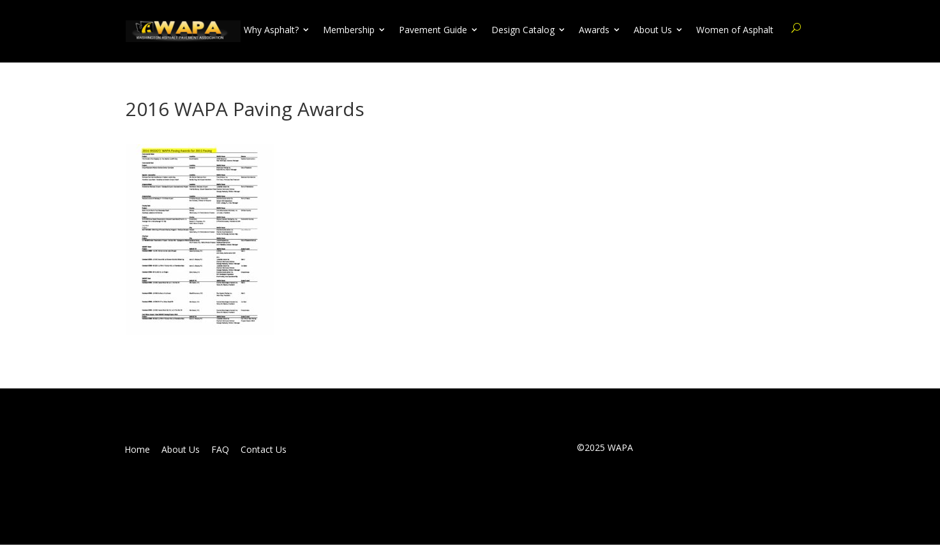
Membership (349, 30)
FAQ (220, 450)
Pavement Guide (433, 30)
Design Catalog (523, 30)
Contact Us (264, 450)
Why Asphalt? (271, 30)
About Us (653, 30)
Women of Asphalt (735, 30)
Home (137, 450)
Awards (594, 30)
